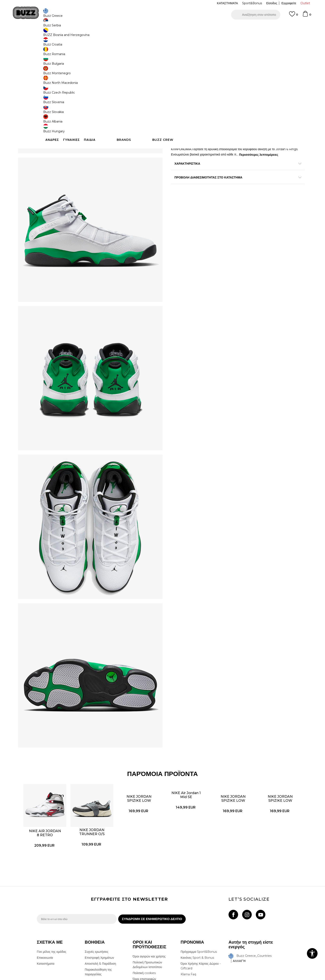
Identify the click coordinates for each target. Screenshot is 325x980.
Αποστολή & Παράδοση (100, 910)
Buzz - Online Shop (49, 34)
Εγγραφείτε (289, 3)
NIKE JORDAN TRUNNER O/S (101, 769)
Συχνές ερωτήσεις (97, 898)
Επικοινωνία (45, 904)
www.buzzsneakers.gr (68, 978)
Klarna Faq (188, 921)
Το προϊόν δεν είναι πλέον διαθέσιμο (204, 105)
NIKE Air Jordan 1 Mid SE (183, 745)
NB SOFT (108, 978)
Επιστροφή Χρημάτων (99, 904)
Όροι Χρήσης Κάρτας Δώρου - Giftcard (201, 912)
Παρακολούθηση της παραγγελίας (98, 918)
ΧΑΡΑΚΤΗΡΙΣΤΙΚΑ (226, 189)
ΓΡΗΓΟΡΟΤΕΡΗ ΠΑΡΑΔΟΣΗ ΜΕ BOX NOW (150, 27)
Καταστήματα (46, 910)
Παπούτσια (84, 34)
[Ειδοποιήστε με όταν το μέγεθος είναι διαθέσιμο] (177, 71)
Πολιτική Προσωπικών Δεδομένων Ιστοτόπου (147, 911)
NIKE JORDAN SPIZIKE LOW (142, 742)
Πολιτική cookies (144, 919)
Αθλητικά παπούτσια (105, 34)
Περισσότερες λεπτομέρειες (196, 180)
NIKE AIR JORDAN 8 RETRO (61, 772)
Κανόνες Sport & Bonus (197, 904)
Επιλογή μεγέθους (183, 63)
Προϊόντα (69, 34)
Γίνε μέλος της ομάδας (52, 898)
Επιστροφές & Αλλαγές (148, 931)
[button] (256, 15)
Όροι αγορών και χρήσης (149, 903)
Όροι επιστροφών (144, 925)
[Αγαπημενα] (293, 16)
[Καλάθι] (307, 16)
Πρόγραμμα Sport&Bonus (199, 898)
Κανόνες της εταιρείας (147, 937)
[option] (162, 27)
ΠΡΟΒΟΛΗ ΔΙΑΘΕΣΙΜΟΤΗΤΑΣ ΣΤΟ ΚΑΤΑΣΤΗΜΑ (226, 203)
